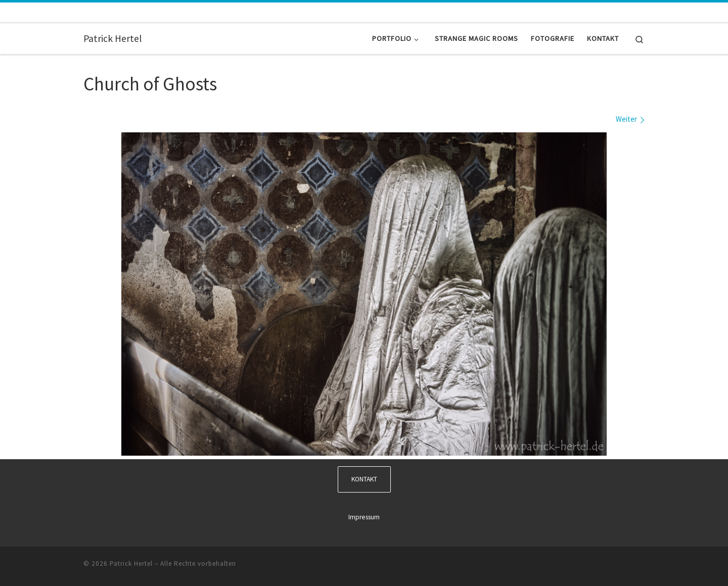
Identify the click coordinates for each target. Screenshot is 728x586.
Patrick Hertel (131, 564)
